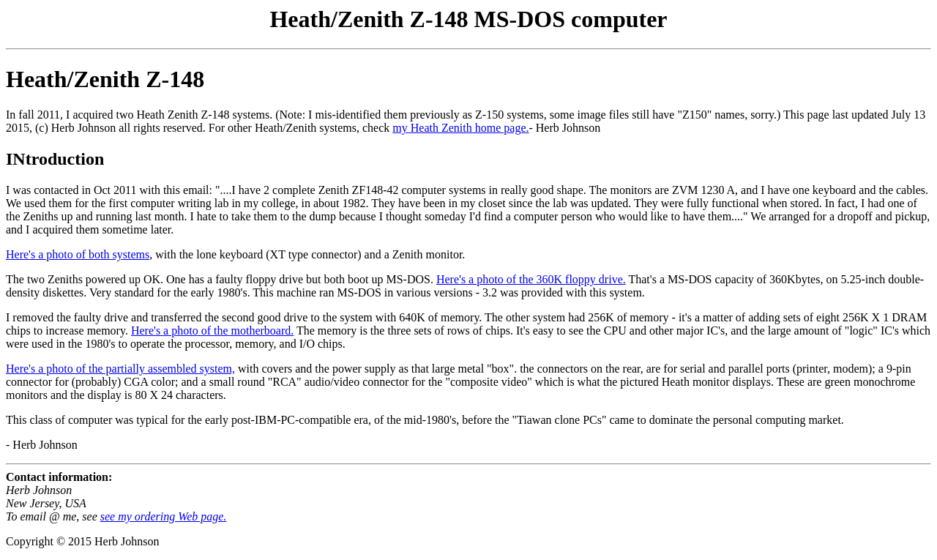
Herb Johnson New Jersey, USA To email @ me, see (53, 503)
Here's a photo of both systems (78, 254)
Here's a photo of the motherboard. (212, 331)
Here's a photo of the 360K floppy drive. (531, 279)
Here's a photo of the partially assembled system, (120, 369)
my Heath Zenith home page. (460, 128)
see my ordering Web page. (164, 516)
